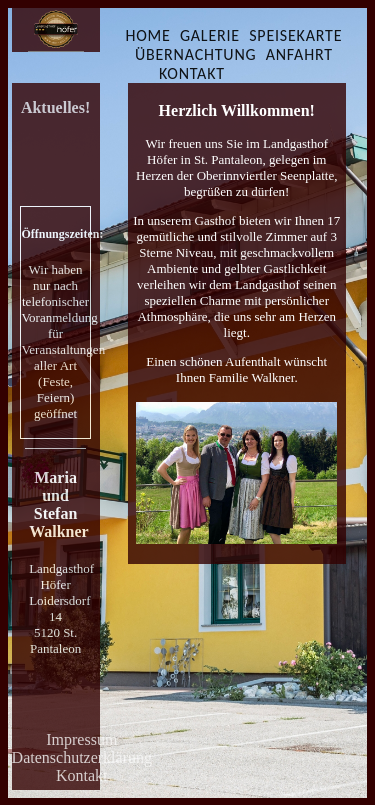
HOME (147, 35)
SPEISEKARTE (295, 35)
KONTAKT (192, 73)
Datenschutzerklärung (82, 757)
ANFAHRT (299, 54)
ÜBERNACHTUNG (196, 54)
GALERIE (210, 35)
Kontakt (82, 775)
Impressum (81, 739)
